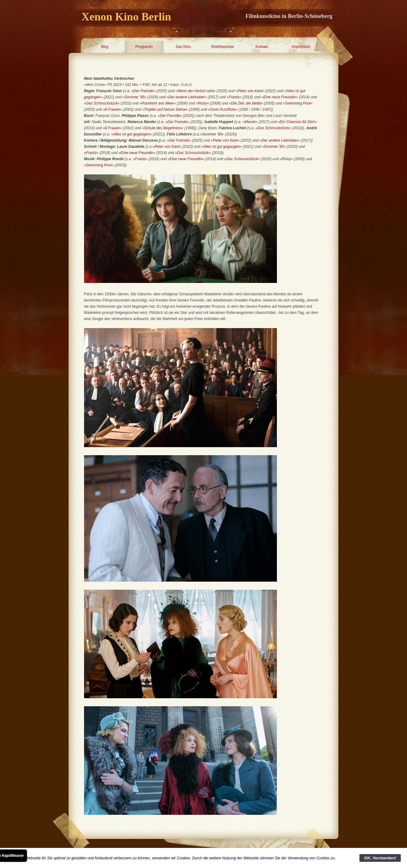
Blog (105, 47)
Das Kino (183, 47)
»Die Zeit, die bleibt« (246, 103)
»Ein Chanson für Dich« (297, 122)
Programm (144, 47)
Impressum (301, 47)
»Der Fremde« (143, 91)
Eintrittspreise (223, 47)
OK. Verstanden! (380, 858)
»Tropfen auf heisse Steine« (165, 109)
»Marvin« (250, 122)
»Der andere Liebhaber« (187, 97)
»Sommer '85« (134, 97)
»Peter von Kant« (250, 91)
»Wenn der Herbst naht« (195, 91)
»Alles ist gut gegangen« (131, 134)
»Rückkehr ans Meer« (158, 103)
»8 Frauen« (112, 109)
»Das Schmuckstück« (102, 103)
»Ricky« (203, 103)
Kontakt (262, 47)
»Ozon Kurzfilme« (223, 109)
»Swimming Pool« (298, 103)
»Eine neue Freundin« (280, 97)
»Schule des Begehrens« (163, 128)
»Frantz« (234, 97)
